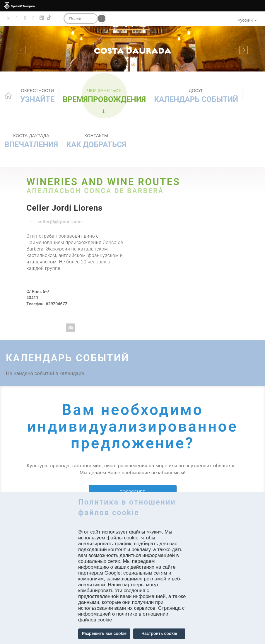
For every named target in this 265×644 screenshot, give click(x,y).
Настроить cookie (159, 633)
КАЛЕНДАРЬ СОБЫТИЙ (196, 96)
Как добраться (96, 141)
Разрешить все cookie (104, 633)
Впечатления (31, 141)
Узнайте (37, 96)
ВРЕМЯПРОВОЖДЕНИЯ (104, 96)
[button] (20, 49)
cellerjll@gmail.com (60, 222)
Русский (247, 20)
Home (8, 96)
